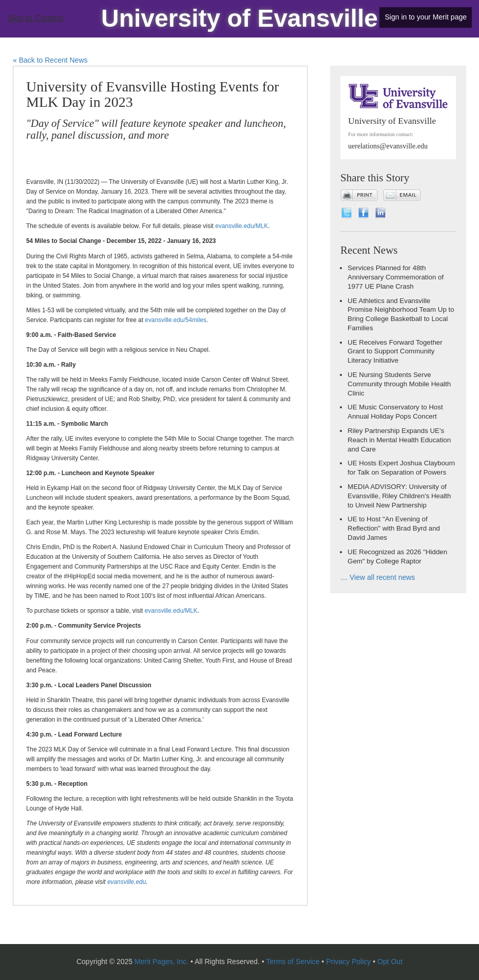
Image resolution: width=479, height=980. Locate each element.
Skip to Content (35, 18)
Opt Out (390, 962)
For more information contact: (381, 134)
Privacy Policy (348, 962)
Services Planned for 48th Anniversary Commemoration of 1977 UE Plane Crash (396, 277)
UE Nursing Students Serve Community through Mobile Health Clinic (399, 384)
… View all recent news (378, 577)
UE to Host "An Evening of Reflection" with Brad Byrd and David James (394, 528)
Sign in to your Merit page (426, 17)
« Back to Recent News (50, 60)
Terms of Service (293, 962)
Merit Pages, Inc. (161, 962)
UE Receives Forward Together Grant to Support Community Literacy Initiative (395, 352)
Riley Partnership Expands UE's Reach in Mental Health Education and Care (399, 440)
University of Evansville (239, 18)
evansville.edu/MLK (242, 226)
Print (359, 195)
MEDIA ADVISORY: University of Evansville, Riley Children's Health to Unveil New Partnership (399, 496)
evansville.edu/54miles (176, 320)
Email (402, 195)
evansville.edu (127, 882)
